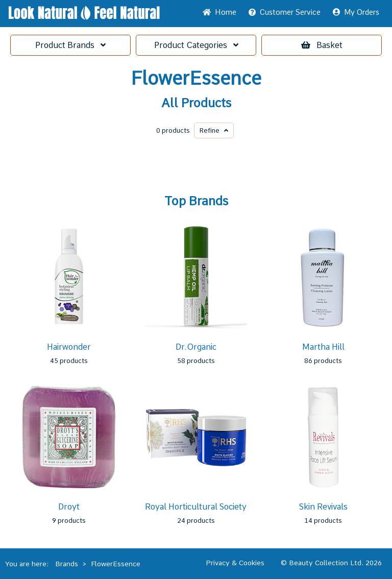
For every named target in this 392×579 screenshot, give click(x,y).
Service (285, 12)
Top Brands (196, 201)
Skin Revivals (323, 507)
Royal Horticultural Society (196, 507)
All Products (196, 103)
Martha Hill (323, 347)
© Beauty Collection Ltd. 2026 (331, 563)
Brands (70, 45)
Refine (214, 130)
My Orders (356, 12)
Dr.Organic (196, 347)
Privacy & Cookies (235, 563)
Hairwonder (69, 347)
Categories (196, 45)
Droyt (69, 507)
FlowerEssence (196, 79)
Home (219, 12)
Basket (322, 45)
